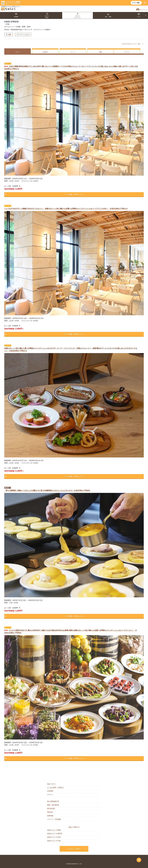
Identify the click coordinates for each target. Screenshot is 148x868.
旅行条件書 (51, 809)
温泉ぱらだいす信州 (54, 837)
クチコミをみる (24, 35)
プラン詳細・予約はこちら (74, 194)
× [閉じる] (145, 3)
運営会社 (50, 812)
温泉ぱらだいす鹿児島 (55, 834)
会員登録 (50, 791)
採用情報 (50, 816)
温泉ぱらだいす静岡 (54, 830)
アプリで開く (136, 3)
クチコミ (127, 52)
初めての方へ (52, 784)
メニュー (73, 52)
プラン (17, 52)
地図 (10, 35)
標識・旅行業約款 (53, 805)
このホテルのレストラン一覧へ (131, 44)
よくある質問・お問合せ (55, 788)
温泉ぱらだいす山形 (54, 841)
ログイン (50, 795)
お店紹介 (45, 52)
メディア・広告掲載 (54, 819)
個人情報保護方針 (53, 801)
